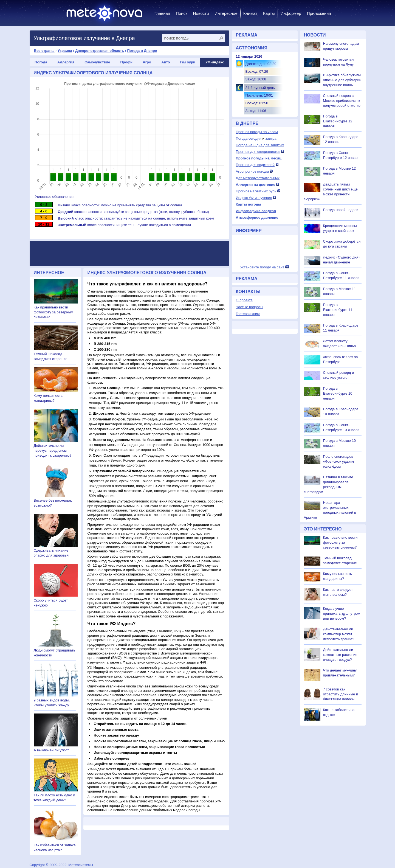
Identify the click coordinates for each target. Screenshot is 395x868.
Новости (201, 13)
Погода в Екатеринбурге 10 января (338, 393)
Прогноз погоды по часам (257, 132)
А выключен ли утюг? (51, 750)
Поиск (182, 13)
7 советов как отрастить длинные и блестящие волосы (341, 694)
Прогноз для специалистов (258, 152)
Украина (65, 51)
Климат (250, 13)
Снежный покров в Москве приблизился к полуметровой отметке (342, 101)
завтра (271, 138)
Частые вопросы (250, 307)
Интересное (226, 13)
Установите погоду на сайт (262, 267)
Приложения (319, 13)
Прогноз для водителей (255, 165)
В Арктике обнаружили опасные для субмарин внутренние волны (342, 80)
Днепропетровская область (100, 51)
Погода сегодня (249, 138)
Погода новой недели (341, 210)
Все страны (44, 51)
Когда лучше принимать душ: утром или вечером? (342, 613)
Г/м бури (188, 62)
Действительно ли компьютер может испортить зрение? (339, 634)
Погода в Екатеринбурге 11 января (338, 310)
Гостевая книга (248, 314)
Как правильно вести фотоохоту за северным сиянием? (54, 312)
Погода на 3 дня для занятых (260, 145)
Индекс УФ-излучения (254, 198)
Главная (162, 13)
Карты (269, 13)
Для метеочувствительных (258, 178)
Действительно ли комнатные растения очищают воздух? (340, 655)
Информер (291, 13)
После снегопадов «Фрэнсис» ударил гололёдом (338, 461)
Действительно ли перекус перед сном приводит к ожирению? (53, 450)
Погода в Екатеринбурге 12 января (338, 121)
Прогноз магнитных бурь (256, 191)
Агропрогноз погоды (252, 171)
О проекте (244, 300)
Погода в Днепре (142, 51)
